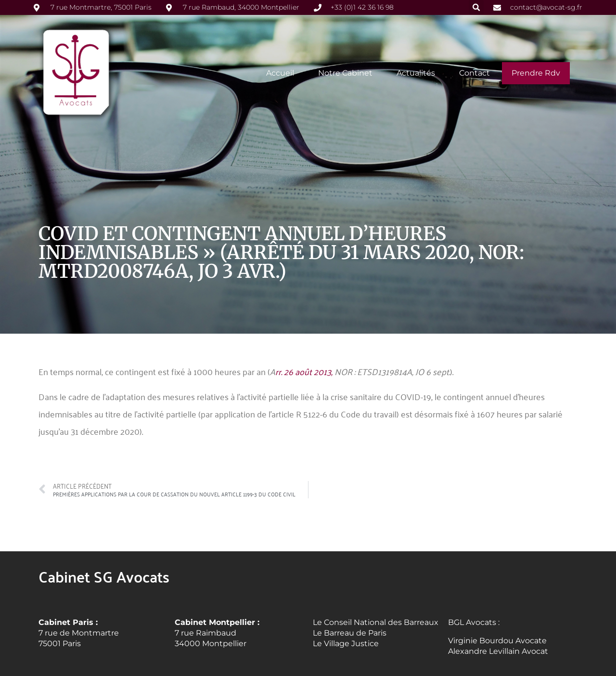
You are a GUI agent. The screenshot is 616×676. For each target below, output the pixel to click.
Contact (475, 72)
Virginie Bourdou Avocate (497, 641)
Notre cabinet (345, 72)
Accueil (280, 72)
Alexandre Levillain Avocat (498, 651)
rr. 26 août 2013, (305, 371)
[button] (476, 7)
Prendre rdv (536, 72)
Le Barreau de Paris (350, 633)
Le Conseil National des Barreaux (376, 622)
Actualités (416, 72)
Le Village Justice (346, 643)
